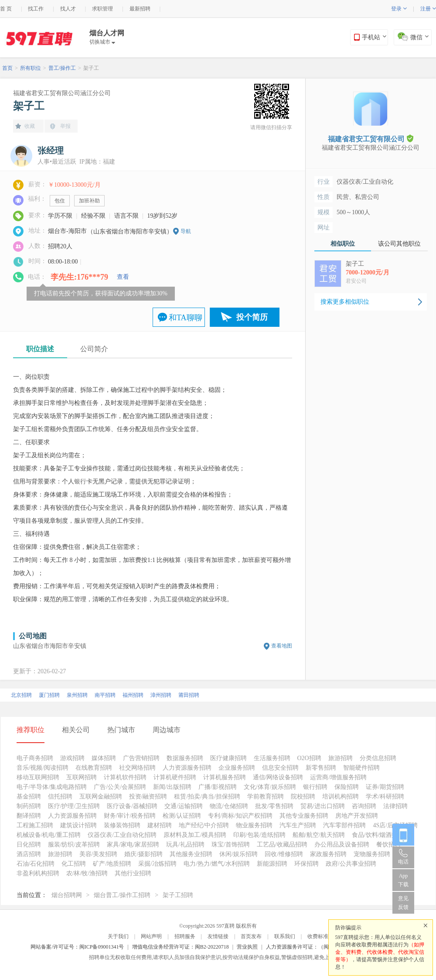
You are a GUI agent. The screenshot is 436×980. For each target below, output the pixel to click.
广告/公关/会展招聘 (120, 787)
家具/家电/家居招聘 (133, 845)
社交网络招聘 (137, 768)
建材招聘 (160, 825)
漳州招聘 (161, 695)
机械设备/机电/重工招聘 (49, 835)
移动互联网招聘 (38, 777)
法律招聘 (395, 806)
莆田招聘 (189, 695)
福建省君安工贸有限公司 (371, 139)
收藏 (30, 126)
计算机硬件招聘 (175, 777)
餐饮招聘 (388, 845)
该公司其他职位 (399, 244)
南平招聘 (105, 695)
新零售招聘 (321, 768)
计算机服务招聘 (225, 777)
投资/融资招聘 (148, 797)
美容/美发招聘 (99, 854)
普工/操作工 (62, 68)
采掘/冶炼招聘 (157, 864)
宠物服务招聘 (372, 854)
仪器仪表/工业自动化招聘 (122, 835)
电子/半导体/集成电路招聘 (52, 787)
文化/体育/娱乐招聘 (270, 787)
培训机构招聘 (341, 797)
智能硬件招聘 (361, 768)
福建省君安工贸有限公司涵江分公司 (62, 93)
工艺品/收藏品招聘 (282, 845)
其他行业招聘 (133, 873)
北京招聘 (21, 695)
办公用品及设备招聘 (342, 845)
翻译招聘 (29, 816)
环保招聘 (307, 864)
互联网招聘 (82, 777)
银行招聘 (315, 787)
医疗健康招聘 (228, 758)
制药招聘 (29, 806)
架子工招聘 (178, 895)
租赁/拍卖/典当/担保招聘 (207, 797)
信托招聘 (60, 797)
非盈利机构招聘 (38, 873)
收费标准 (318, 936)
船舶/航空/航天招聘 (319, 835)
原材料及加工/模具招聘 (195, 835)
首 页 (6, 9)
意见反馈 (403, 903)
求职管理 (102, 9)
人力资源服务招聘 (187, 768)
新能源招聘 (272, 864)
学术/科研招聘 (385, 797)
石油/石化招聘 (36, 864)
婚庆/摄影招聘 (143, 854)
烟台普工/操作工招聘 (122, 895)
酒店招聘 (29, 854)
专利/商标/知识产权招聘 (240, 816)
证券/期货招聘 (385, 787)
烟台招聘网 (67, 895)
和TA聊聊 (186, 318)
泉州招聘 (77, 695)
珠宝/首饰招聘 (231, 845)
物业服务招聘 (254, 825)
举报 (65, 126)
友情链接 (218, 936)
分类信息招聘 (378, 758)
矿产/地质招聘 (112, 864)
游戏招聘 (72, 758)
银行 (80, 481)
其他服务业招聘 (191, 854)
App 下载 (403, 880)
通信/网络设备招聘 (278, 777)
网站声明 (151, 936)
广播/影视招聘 (218, 787)
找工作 (36, 9)
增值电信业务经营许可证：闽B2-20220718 (181, 947)
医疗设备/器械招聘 (132, 806)
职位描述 (40, 349)
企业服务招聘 (237, 768)
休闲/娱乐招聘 (238, 854)
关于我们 (118, 936)
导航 (186, 231)
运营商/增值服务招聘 (338, 777)
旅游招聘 (341, 758)
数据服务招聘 (185, 758)
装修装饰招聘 (122, 825)
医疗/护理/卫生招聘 (74, 806)
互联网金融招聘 (101, 797)
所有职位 (31, 68)
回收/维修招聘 (284, 854)
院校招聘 (303, 797)
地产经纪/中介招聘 (204, 825)
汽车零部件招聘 (344, 825)
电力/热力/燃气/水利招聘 (217, 864)
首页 (7, 68)
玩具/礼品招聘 (185, 845)
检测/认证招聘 (182, 816)
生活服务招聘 (272, 758)
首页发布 (251, 936)
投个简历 (252, 317)
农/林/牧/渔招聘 (87, 873)
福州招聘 (133, 695)
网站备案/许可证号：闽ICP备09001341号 (77, 947)
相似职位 (343, 244)
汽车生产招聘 (298, 825)
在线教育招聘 (94, 768)
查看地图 (282, 646)
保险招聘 (347, 787)
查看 (123, 277)
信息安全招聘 (280, 768)
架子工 (91, 68)
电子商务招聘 (35, 758)
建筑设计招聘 (78, 825)
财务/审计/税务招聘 (130, 816)
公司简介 (94, 349)
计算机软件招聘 (125, 777)
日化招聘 (29, 845)
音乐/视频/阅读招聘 (43, 768)
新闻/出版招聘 (172, 787)
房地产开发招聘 (357, 816)
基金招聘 (29, 797)
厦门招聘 (49, 695)
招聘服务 (185, 936)
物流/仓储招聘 (229, 806)
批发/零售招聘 (274, 806)
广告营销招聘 (141, 758)
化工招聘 (74, 864)
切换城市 (102, 42)
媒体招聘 (104, 758)
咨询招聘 (364, 806)
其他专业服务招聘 (304, 816)
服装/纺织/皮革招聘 (74, 845)
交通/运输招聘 (184, 806)
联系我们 (285, 936)
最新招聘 (140, 9)
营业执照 (247, 947)
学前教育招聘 (266, 797)
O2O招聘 (309, 758)
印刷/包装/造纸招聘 (259, 835)
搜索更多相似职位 (345, 302)
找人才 (68, 9)
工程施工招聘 (35, 825)
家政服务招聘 (328, 854)
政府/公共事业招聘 (351, 864)
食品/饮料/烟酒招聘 (378, 835)
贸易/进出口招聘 (323, 806)
